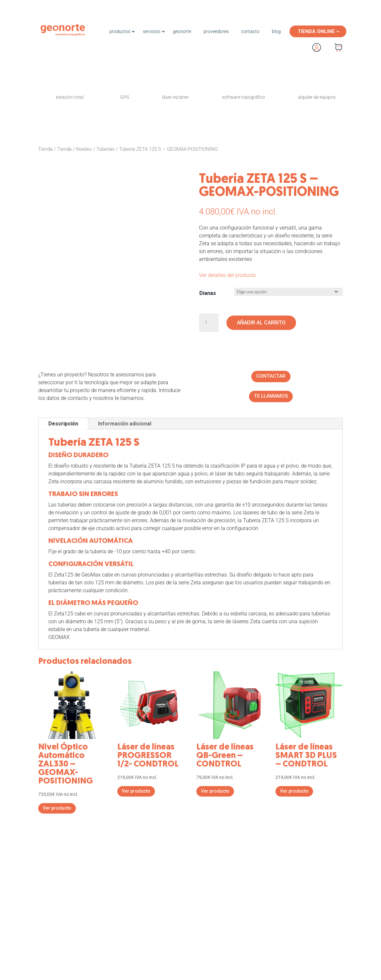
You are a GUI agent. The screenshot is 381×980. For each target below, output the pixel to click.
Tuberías (106, 149)
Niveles (84, 149)
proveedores (216, 31)
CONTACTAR (271, 377)
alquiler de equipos (317, 97)
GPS (125, 97)
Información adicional (125, 425)
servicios (152, 31)
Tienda (45, 149)
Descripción (63, 425)
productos (120, 31)
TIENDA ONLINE (316, 31)
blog (276, 31)
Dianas (208, 293)
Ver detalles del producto (227, 275)
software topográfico (243, 97)
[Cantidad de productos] (209, 323)
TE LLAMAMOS (271, 397)
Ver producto (57, 809)
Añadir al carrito (261, 323)
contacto (250, 31)
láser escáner (175, 97)
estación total (70, 97)
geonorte (182, 31)
